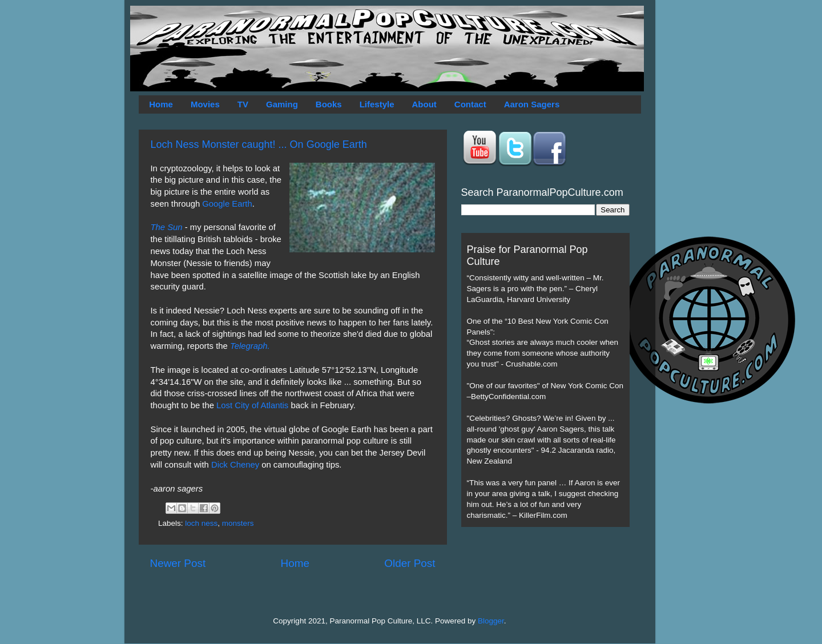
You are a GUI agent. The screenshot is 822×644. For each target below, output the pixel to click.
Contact (470, 104)
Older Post (410, 563)
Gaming (282, 104)
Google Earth (227, 204)
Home (161, 104)
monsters (238, 523)
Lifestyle (377, 104)
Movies (205, 104)
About (424, 104)
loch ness (201, 523)
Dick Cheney (235, 465)
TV (243, 104)
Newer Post (178, 563)
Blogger (491, 621)
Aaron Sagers (532, 104)
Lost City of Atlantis (252, 405)
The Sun (167, 227)
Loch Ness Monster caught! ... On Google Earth (259, 144)
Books (329, 104)
